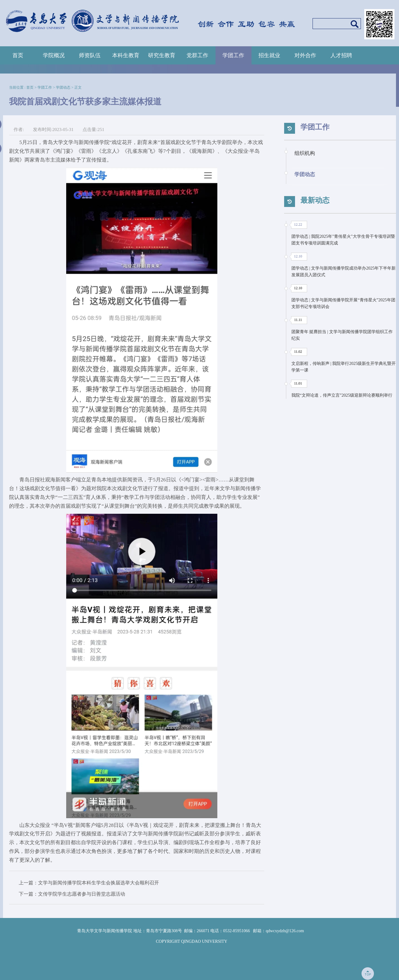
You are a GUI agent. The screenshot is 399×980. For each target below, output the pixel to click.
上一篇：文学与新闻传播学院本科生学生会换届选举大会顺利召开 (89, 883)
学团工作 (233, 55)
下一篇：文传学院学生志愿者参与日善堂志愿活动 (72, 894)
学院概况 (54, 55)
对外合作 (305, 55)
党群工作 (197, 55)
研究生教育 (162, 55)
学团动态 (63, 87)
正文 (78, 87)
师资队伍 (90, 55)
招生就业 (269, 55)
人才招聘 (341, 55)
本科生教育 (126, 55)
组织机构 (305, 153)
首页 (18, 55)
